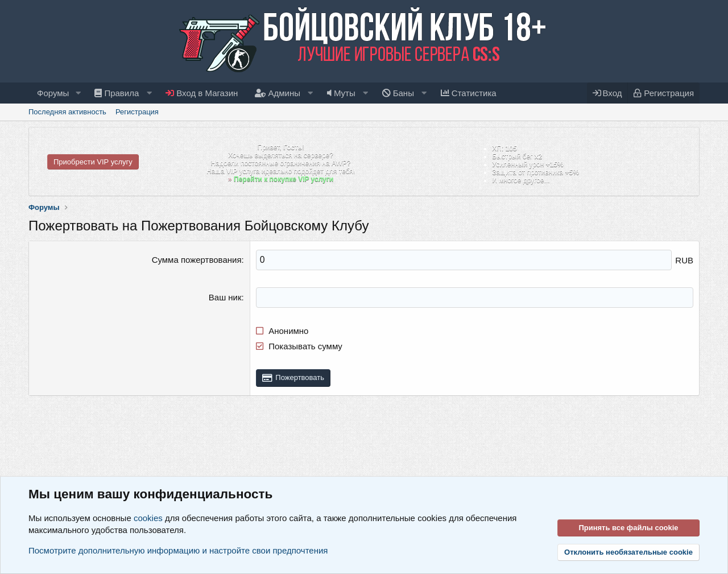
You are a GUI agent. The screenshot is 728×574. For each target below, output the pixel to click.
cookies (148, 518)
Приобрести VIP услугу (93, 162)
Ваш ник (225, 297)
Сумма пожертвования (197, 260)
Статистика (469, 93)
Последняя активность (67, 112)
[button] (78, 93)
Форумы (53, 93)
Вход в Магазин (202, 93)
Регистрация (137, 112)
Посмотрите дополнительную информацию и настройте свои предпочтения (178, 550)
